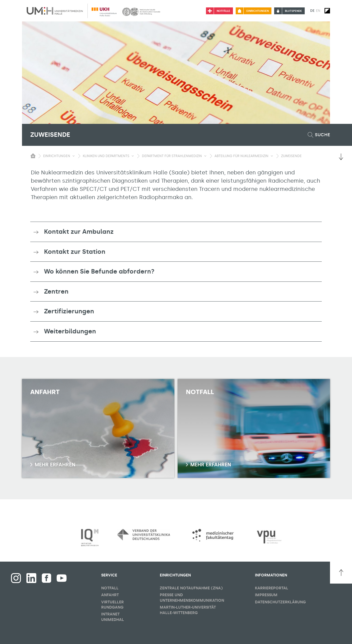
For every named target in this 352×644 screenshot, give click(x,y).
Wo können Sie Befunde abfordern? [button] (99, 271)
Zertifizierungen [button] (69, 311)
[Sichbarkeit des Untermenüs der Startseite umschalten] (33, 156)
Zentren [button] (56, 291)
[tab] (176, 232)
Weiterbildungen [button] (70, 331)
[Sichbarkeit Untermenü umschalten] (74, 156)
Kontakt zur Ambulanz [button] (79, 232)
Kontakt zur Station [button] (75, 252)
